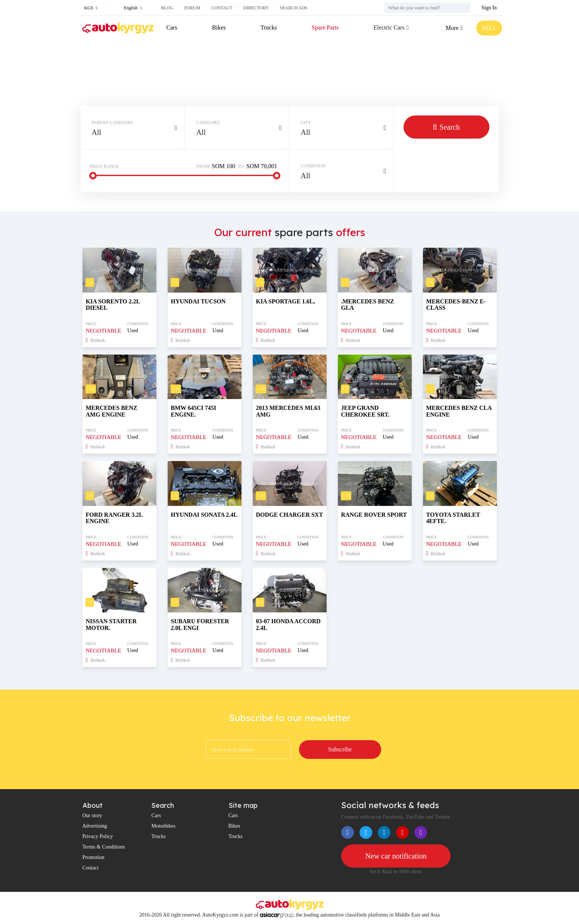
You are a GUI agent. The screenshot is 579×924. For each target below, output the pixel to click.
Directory (256, 8)
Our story (92, 815)
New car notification (396, 856)
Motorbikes (163, 826)
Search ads (294, 8)
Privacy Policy (98, 836)
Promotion (94, 857)
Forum (192, 8)
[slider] (93, 176)
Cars (172, 27)
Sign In (489, 8)
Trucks (269, 27)
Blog (167, 8)
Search (446, 127)
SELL (489, 28)
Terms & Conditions (104, 847)
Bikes (219, 27)
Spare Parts (325, 27)
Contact (222, 8)
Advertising (95, 826)
